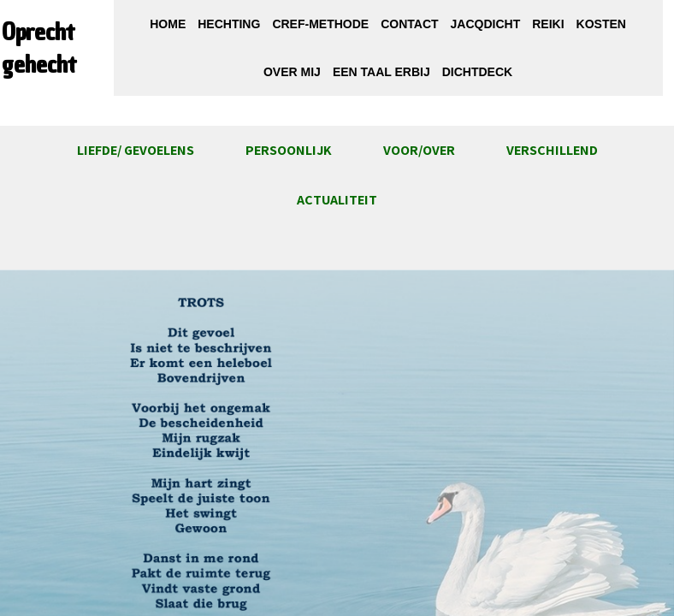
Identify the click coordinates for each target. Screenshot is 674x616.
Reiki (548, 24)
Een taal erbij (381, 72)
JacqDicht (486, 24)
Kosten (601, 24)
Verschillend (552, 150)
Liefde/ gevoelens (136, 150)
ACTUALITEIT (337, 200)
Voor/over (419, 150)
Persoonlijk (289, 150)
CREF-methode (320, 24)
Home (168, 24)
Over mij (292, 72)
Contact (409, 24)
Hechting (229, 24)
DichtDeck (477, 72)
